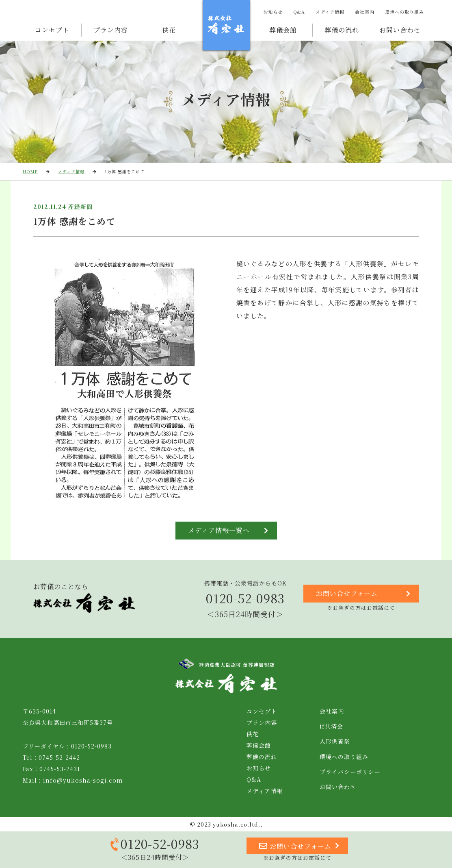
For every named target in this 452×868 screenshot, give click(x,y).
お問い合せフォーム (363, 594)
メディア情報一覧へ (228, 531)
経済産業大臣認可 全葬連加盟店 (226, 664)
